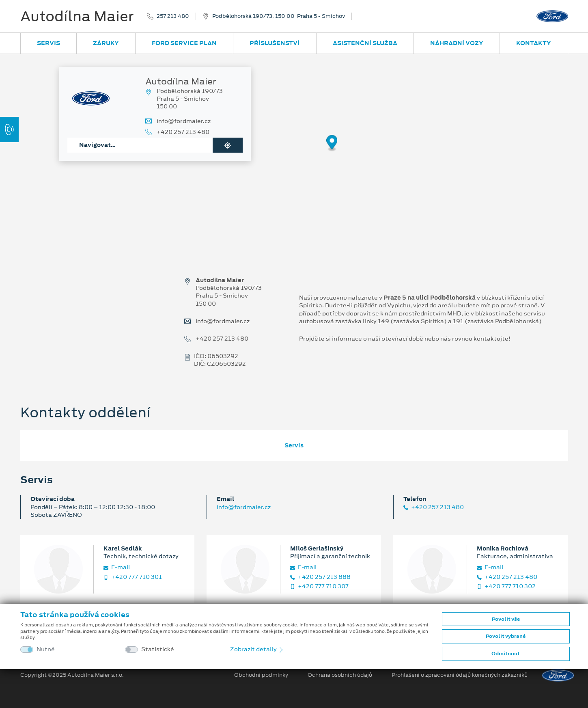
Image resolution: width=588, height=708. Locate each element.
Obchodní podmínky (261, 675)
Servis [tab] (294, 445)
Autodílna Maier (77, 16)
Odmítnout (506, 654)
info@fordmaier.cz (184, 121)
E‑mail (117, 567)
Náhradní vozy (457, 43)
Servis (48, 43)
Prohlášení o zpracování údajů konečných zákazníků (460, 675)
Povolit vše (506, 619)
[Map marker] (332, 144)
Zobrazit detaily (257, 649)
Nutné (46, 649)
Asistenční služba (365, 43)
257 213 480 (173, 16)
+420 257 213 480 (183, 132)
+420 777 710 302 (506, 586)
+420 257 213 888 (320, 577)
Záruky (106, 43)
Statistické (158, 649)
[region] (294, 149)
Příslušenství (275, 43)
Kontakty (534, 43)
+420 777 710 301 (133, 577)
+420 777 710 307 (319, 586)
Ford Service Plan (184, 43)
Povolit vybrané (506, 636)
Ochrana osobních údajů (340, 675)
